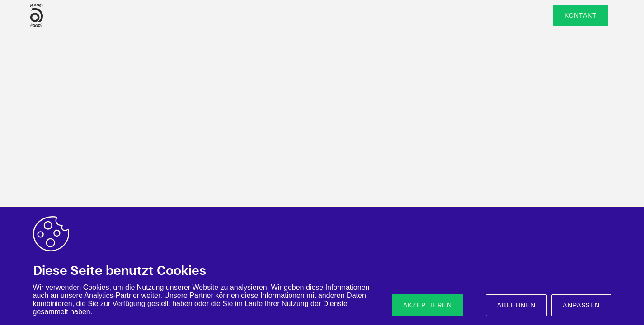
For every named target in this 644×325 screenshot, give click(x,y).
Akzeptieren (428, 305)
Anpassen (581, 305)
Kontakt (581, 15)
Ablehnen (516, 305)
